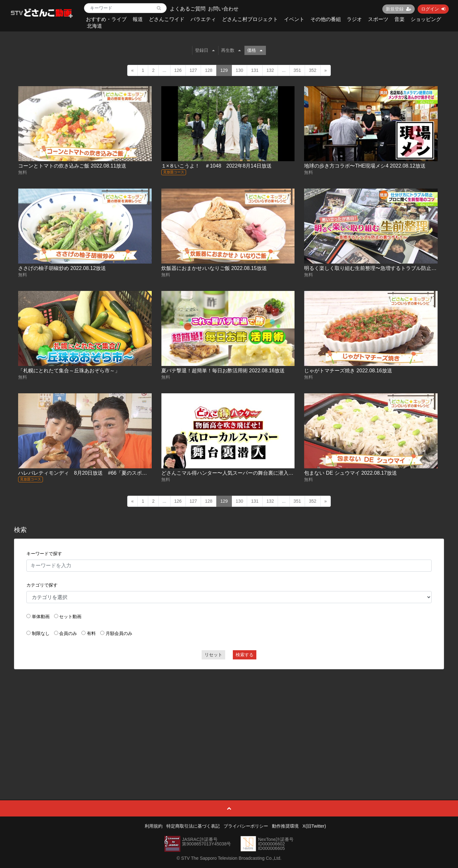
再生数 (231, 50)
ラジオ (354, 19)
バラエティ (203, 19)
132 (270, 70)
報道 (138, 19)
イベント (294, 19)
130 (239, 70)
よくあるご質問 (188, 9)
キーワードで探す (44, 554)
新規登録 (399, 9)
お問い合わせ (223, 9)
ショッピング (426, 19)
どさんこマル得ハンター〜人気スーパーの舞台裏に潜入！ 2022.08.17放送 (246, 473)
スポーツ (378, 19)
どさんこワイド (167, 19)
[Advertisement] (229, 720)
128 (208, 70)
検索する (245, 655)
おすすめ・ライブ (106, 19)
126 (178, 70)
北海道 (94, 26)
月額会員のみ (119, 633)
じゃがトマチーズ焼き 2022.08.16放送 (348, 371)
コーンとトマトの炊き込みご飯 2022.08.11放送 (72, 166)
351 (297, 70)
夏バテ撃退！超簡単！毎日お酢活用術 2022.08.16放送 (223, 371)
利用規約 (154, 826)
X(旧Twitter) (314, 826)
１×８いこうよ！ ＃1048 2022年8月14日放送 (216, 166)
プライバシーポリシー (246, 826)
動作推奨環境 (285, 826)
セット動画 (70, 617)
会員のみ (68, 633)
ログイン (433, 9)
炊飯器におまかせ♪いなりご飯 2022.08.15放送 (214, 268)
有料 (91, 633)
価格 (255, 50)
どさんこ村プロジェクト (250, 19)
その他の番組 (326, 19)
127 (193, 70)
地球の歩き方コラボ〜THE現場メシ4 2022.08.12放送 (365, 166)
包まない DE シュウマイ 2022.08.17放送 (350, 473)
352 (312, 70)
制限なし (41, 633)
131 (255, 70)
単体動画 (41, 617)
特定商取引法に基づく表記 (193, 826)
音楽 (399, 19)
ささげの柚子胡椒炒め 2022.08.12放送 (62, 268)
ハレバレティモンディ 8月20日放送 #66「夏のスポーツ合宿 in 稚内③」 (104, 473)
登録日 (205, 50)
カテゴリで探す (42, 585)
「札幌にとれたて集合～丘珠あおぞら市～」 (69, 371)
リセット (213, 655)
